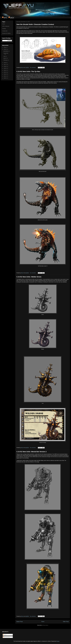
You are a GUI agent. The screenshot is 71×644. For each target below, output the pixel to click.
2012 (5, 74)
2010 (5, 78)
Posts (5, 635)
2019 (5, 50)
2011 (5, 76)
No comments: (33, 67)
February (6, 60)
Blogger (58, 641)
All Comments (6, 637)
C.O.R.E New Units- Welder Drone (29, 277)
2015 (5, 68)
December (6, 51)
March (5, 58)
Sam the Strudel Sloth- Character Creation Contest (35, 24)
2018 (5, 63)
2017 (5, 65)
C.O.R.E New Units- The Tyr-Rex (28, 72)
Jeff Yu (5, 18)
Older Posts (66, 622)
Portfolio (4, 29)
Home (43, 622)
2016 (5, 66)
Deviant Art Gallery (6, 33)
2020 (5, 48)
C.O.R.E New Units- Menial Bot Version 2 (31, 452)
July (5, 56)
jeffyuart (12, 18)
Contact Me (5, 31)
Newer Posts (20, 622)
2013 (5, 72)
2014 (5, 70)
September (6, 53)
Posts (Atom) (45, 625)
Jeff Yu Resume (6, 26)
